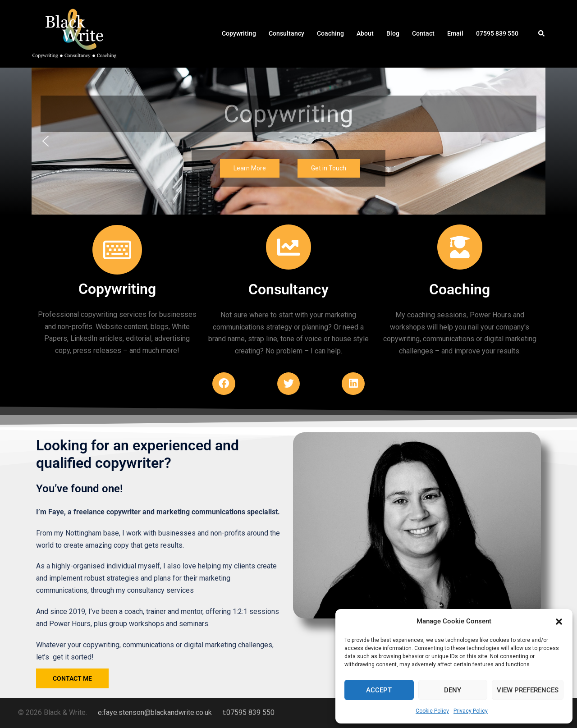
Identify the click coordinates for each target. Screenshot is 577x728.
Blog (393, 33)
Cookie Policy (432, 711)
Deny (453, 690)
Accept (379, 690)
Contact (423, 33)
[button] (559, 622)
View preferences (528, 690)
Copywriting (239, 33)
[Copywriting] (117, 250)
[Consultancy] (288, 247)
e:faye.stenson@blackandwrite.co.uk (155, 712)
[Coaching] (460, 247)
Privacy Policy (471, 711)
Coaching (330, 33)
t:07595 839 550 (249, 712)
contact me (72, 678)
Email (455, 33)
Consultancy (286, 33)
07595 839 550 (497, 33)
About (365, 33)
